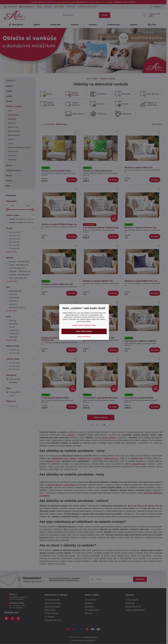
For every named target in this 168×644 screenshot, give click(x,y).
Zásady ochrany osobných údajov (84, 325)
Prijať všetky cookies (84, 331)
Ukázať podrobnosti (84, 336)
